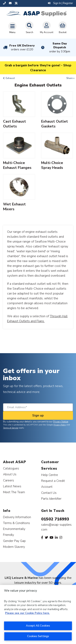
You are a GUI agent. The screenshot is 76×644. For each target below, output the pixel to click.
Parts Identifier (51, 499)
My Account (47, 28)
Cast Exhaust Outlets (14, 124)
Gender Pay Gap (14, 541)
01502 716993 (55, 519)
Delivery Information (17, 517)
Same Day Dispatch (60, 47)
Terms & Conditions (17, 523)
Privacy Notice (61, 422)
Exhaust (10, 78)
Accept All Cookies (38, 626)
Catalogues (11, 468)
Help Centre (50, 475)
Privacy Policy (60, 425)
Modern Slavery (14, 547)
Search (29, 28)
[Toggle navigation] (12, 28)
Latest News (12, 486)
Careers (9, 480)
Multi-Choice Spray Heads (52, 165)
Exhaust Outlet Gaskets (55, 124)
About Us (10, 474)
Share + (70, 78)
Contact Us (49, 493)
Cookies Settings (38, 636)
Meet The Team (14, 492)
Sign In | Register (60, 3)
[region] (38, 614)
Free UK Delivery (22, 47)
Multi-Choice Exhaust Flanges (17, 165)
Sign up (38, 415)
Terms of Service (11, 428)
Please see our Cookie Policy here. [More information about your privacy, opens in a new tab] (27, 613)
